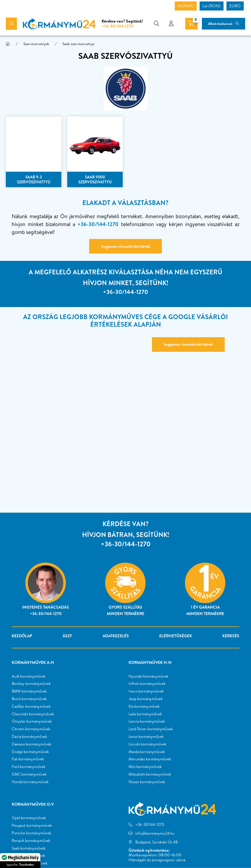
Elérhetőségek (176, 636)
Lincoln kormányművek (147, 744)
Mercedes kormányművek (150, 759)
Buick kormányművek (29, 699)
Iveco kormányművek (146, 691)
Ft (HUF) (186, 6)
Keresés (231, 636)
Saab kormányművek (28, 848)
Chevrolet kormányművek (33, 714)
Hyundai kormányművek (148, 676)
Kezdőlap (22, 636)
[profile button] (171, 24)
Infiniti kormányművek (147, 684)
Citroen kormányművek (31, 729)
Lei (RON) (212, 6)
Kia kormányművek (144, 707)
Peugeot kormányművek (32, 826)
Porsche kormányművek (31, 833)
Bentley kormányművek (31, 684)
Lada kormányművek (145, 714)
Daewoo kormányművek (31, 744)
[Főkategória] (8, 44)
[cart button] (191, 24)
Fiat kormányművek (28, 759)
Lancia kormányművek (147, 721)
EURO (235, 6)
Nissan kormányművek (147, 782)
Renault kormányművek (31, 841)
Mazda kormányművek (147, 752)
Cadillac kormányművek (31, 707)
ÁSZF (67, 636)
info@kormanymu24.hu (155, 833)
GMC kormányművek (29, 774)
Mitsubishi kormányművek (150, 774)
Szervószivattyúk (36, 44)
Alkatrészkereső (220, 24)
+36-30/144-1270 (118, 26)
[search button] (157, 24)
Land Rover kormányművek (151, 729)
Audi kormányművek (28, 676)
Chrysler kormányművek (32, 721)
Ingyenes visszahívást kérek (125, 246)
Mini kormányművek (145, 767)
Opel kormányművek (29, 818)
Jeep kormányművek (146, 699)
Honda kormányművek (30, 782)
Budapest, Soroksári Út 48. (157, 842)
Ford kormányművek (28, 767)
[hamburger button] (11, 24)
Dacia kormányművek (29, 737)
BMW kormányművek (29, 691)
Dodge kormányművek (30, 752)
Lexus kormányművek (146, 737)
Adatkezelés (116, 636)
